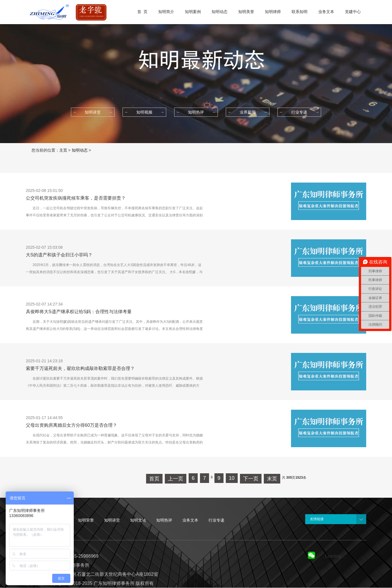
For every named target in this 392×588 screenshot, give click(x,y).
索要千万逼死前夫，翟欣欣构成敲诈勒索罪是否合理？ (80, 368)
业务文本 (190, 520)
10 (232, 478)
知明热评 (164, 520)
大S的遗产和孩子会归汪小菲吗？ (59, 255)
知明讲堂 (112, 520)
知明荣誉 (86, 520)
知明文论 (138, 520)
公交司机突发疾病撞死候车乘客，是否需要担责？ (76, 198)
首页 (154, 479)
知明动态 (80, 150)
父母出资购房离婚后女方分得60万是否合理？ (71, 425)
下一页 (251, 479)
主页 (63, 150)
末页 (272, 479)
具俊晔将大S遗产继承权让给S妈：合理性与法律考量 (79, 312)
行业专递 (216, 520)
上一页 (176, 479)
